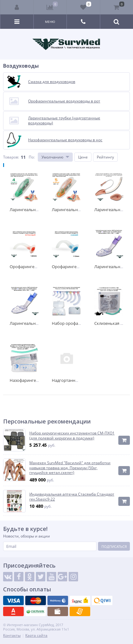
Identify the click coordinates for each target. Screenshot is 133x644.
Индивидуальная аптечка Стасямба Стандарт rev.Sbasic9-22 (72, 497)
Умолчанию (52, 157)
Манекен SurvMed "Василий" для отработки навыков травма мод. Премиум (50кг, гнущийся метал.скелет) (70, 468)
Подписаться (114, 546)
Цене (83, 157)
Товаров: (11, 157)
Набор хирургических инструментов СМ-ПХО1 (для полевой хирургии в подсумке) (72, 436)
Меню (50, 22)
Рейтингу (105, 157)
